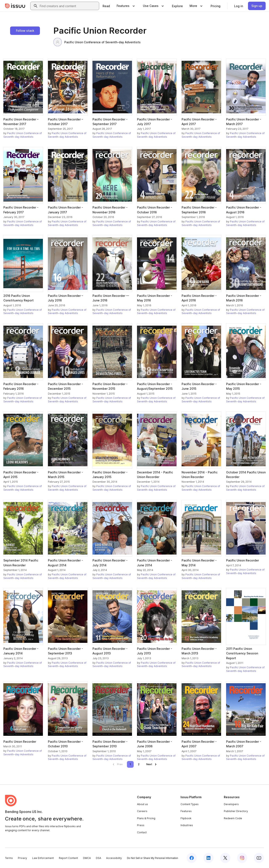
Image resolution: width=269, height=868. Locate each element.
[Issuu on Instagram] (242, 858)
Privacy (22, 858)
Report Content (68, 858)
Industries (187, 825)
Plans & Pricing (146, 818)
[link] (106, 6)
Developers (231, 804)
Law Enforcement (43, 858)
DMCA (87, 858)
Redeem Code (233, 818)
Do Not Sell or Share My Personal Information (152, 858)
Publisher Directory (236, 811)
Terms (9, 858)
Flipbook (186, 818)
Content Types (190, 804)
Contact (142, 832)
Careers (142, 811)
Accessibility (114, 858)
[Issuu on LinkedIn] (208, 858)
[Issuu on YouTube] (259, 858)
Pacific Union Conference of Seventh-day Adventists (97, 42)
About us (142, 804)
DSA (98, 858)
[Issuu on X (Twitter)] (225, 858)
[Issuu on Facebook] (192, 858)
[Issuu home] (15, 6)
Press (141, 825)
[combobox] (69, 6)
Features (186, 811)
